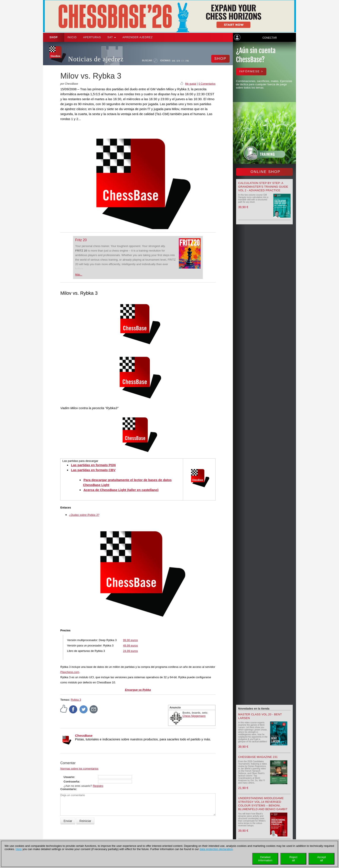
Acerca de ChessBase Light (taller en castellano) (121, 490)
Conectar (270, 38)
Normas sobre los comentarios (79, 769)
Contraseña (71, 782)
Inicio (72, 37)
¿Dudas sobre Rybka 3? (84, 515)
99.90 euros (130, 640)
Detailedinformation (265, 859)
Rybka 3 (76, 700)
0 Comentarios (207, 84)
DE (174, 61)
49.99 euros (130, 645)
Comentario (68, 789)
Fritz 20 (81, 240)
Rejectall (293, 859)
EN (178, 61)
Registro (98, 786)
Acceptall (321, 859)
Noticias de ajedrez (96, 59)
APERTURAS (92, 37)
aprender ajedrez (138, 37)
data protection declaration (216, 849)
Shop (54, 37)
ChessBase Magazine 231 (258, 757)
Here (19, 849)
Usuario (69, 777)
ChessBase (84, 736)
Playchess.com (70, 672)
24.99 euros (130, 651)
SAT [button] (112, 37)
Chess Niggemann (194, 716)
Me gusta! (191, 84)
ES (183, 61)
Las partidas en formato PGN (93, 465)
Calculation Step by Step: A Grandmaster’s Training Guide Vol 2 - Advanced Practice (263, 187)
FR (187, 61)
